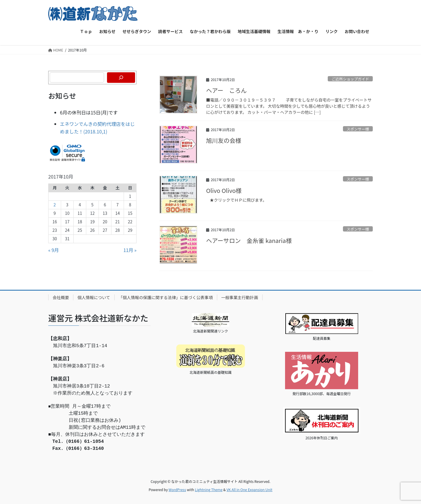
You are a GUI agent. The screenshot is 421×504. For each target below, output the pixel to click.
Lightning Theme (209, 490)
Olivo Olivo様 (224, 190)
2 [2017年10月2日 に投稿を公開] (55, 205)
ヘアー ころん (226, 90)
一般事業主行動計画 (240, 297)
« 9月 (54, 250)
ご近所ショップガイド (350, 79)
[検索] (121, 78)
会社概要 (61, 297)
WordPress (177, 490)
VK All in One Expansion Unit (250, 490)
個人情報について (94, 297)
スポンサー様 (358, 129)
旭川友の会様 (224, 140)
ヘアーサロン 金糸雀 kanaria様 (249, 240)
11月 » (130, 250)
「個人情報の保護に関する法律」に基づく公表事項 (166, 297)
